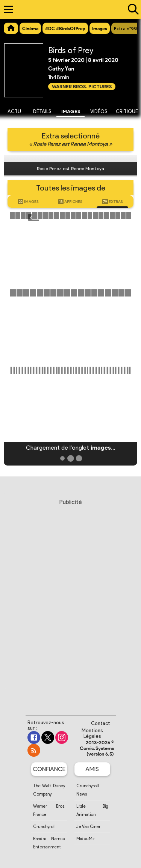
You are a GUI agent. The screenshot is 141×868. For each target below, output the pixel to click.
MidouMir (86, 839)
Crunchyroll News (88, 790)
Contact (101, 723)
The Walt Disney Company (49, 790)
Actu (14, 111)
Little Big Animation (92, 810)
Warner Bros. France (49, 810)
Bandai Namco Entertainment (49, 843)
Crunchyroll (44, 827)
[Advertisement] (70, 600)
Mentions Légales (92, 733)
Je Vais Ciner (88, 827)
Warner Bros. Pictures (82, 87)
